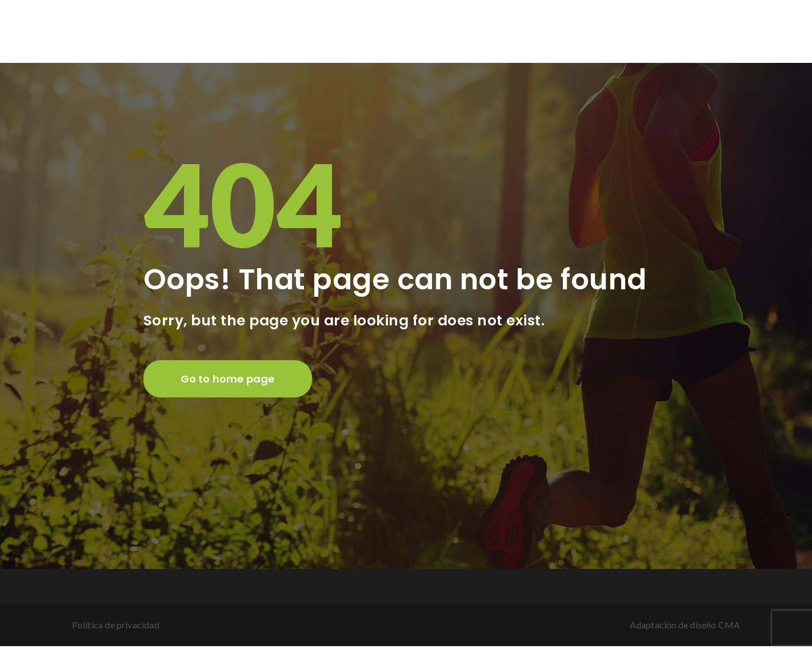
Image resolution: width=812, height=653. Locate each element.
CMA (729, 625)
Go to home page (228, 379)
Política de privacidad (116, 625)
